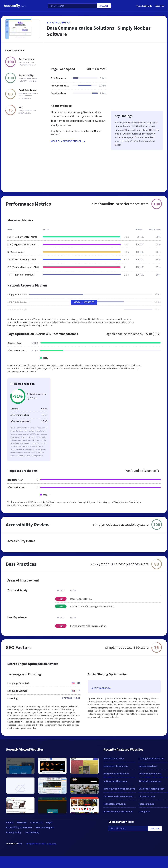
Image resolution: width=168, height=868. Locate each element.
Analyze (104, 6)
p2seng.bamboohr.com (152, 758)
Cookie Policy (32, 832)
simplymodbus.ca (59, 22)
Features (22, 822)
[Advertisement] (98, 53)
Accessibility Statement (19, 827)
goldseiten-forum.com (116, 766)
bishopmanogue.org (150, 773)
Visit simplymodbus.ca (68, 141)
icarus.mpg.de (147, 804)
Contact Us (36, 822)
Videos (10, 822)
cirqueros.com (147, 796)
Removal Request (45, 827)
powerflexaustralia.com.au (118, 811)
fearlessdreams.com (115, 804)
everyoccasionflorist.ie (116, 773)
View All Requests (84, 302)
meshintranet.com (114, 758)
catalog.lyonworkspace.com (119, 789)
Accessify (15, 6)
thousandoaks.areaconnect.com (120, 796)
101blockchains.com (150, 781)
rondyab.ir (145, 811)
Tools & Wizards (144, 6)
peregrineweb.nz (148, 766)
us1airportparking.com (152, 789)
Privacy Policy (14, 832)
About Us (160, 6)
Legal (49, 822)
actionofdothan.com (115, 781)
